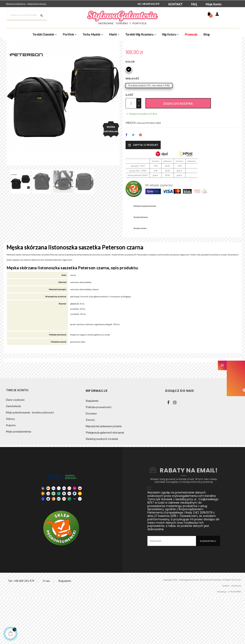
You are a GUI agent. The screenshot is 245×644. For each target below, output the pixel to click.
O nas (47, 626)
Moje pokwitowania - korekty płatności (30, 459)
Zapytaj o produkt (143, 187)
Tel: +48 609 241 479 (21, 626)
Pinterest (141, 177)
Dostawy (91, 459)
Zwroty (90, 465)
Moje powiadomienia (19, 478)
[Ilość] (131, 144)
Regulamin (92, 446)
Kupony (11, 472)
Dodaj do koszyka (178, 144)
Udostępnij (126, 177)
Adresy (10, 465)
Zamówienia (13, 452)
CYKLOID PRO (232, 637)
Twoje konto (17, 436)
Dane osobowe (15, 446)
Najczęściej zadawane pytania (104, 472)
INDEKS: (131, 164)
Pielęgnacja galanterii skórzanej (105, 478)
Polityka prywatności (98, 452)
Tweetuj (133, 177)
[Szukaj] (27, 15)
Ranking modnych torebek (102, 484)
